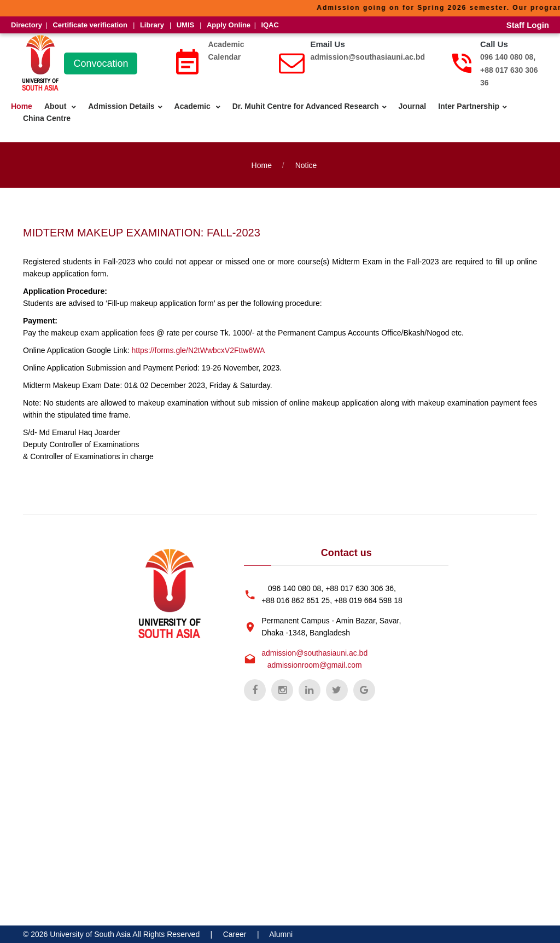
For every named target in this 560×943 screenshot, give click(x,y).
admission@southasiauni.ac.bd (367, 57)
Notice (306, 165)
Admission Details (121, 106)
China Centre (47, 118)
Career (235, 934)
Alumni (281, 934)
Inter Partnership (469, 106)
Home (22, 106)
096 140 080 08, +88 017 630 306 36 (509, 70)
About (56, 106)
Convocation (101, 63)
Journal (413, 106)
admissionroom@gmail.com (315, 665)
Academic (194, 106)
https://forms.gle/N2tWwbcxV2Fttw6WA (198, 350)
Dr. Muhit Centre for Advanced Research (306, 106)
